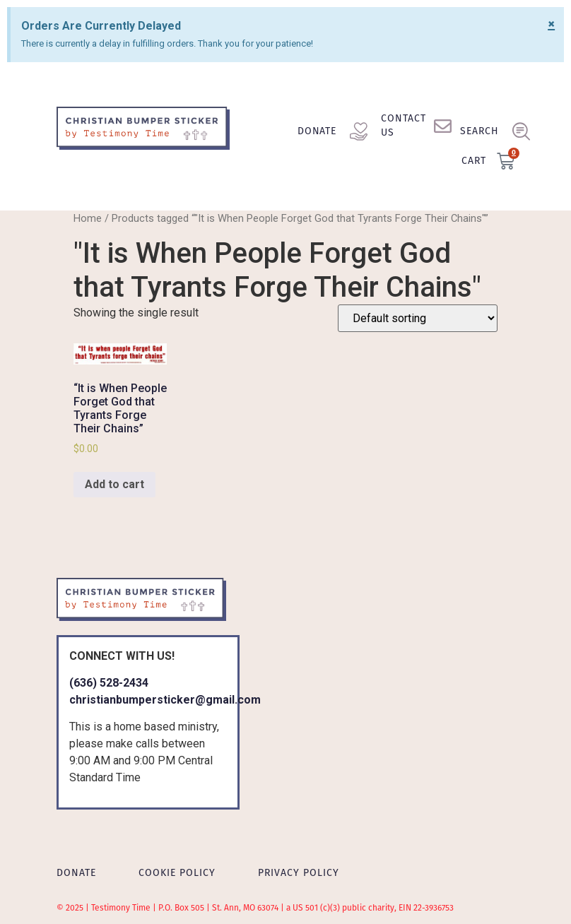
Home (88, 218)
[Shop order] (418, 318)
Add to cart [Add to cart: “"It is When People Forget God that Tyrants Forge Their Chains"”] (114, 484)
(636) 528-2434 (109, 683)
